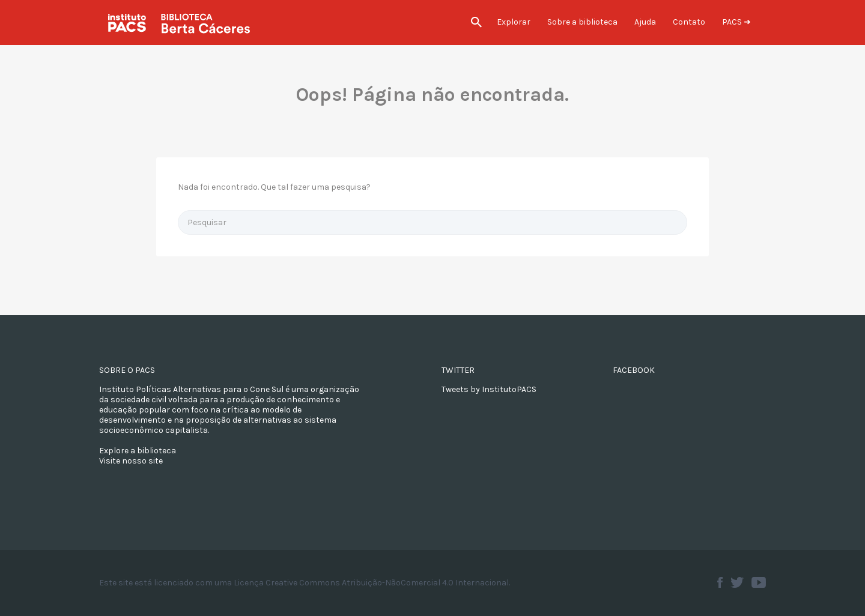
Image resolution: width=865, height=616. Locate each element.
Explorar (514, 22)
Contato (689, 22)
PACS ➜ (736, 22)
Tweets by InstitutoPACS (489, 389)
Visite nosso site (131, 461)
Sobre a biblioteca (582, 22)
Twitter (737, 582)
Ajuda (645, 22)
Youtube (759, 582)
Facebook (720, 582)
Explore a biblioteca (138, 451)
